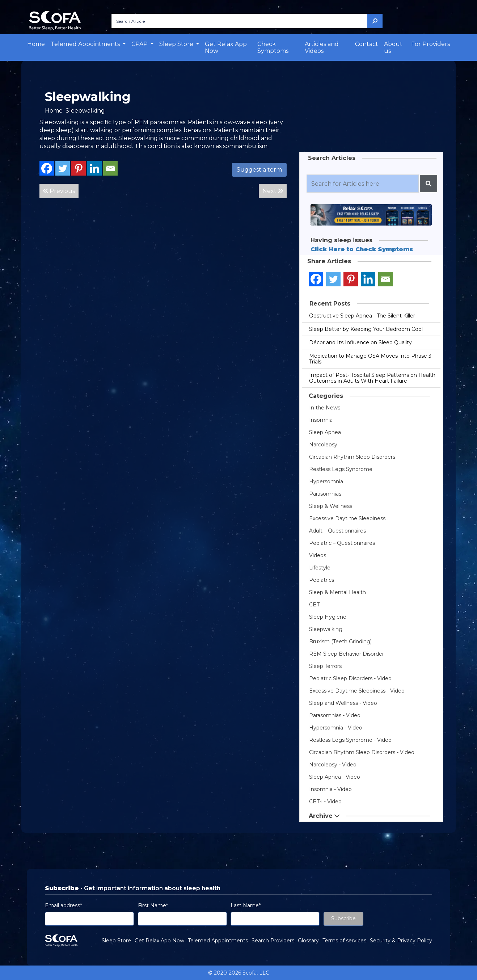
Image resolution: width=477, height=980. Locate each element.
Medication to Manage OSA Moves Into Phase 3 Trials (370, 359)
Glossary (308, 941)
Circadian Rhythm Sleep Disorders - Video (362, 752)
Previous (59, 191)
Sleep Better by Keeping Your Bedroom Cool (366, 329)
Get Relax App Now (226, 47)
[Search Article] (239, 21)
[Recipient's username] (363, 184)
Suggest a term (259, 170)
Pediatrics (322, 580)
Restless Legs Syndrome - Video (350, 740)
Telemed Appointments (218, 941)
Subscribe (343, 918)
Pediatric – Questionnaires (342, 543)
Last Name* (246, 905)
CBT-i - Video (325, 802)
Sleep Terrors (325, 666)
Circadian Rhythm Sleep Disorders (352, 457)
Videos (318, 555)
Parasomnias (325, 494)
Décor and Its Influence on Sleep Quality (360, 342)
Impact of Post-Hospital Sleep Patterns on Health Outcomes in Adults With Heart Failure (372, 378)
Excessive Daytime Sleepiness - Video (357, 691)
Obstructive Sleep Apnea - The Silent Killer (362, 316)
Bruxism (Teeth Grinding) (340, 642)
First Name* (153, 905)
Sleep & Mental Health (337, 592)
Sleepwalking (326, 629)
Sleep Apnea (325, 432)
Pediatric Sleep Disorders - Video (350, 678)
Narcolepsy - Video (333, 765)
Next (273, 191)
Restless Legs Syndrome (341, 469)
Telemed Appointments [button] (86, 44)
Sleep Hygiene (328, 617)
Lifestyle (320, 568)
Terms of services (344, 941)
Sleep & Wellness (331, 506)
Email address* (63, 905)
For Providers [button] (430, 44)
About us (393, 47)
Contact (367, 44)
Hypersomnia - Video (336, 728)
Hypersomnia (326, 481)
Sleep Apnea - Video (335, 777)
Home (36, 44)
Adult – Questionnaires (337, 531)
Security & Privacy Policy (401, 941)
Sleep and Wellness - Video (343, 703)
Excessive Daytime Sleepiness (347, 518)
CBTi (315, 605)
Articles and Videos (322, 47)
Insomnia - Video (330, 789)
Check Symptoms (273, 47)
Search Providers (273, 941)
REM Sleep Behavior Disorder (347, 654)
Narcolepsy (323, 445)
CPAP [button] (140, 44)
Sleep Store (116, 941)
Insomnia (321, 420)
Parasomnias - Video (335, 715)
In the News (325, 408)
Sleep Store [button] (177, 44)
